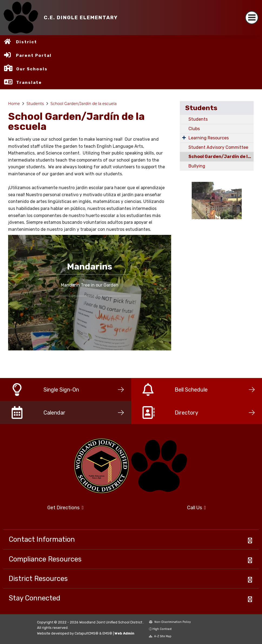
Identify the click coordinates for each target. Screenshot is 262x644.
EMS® (107, 633)
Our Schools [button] (32, 69)
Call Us (197, 508)
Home (14, 104)
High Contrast (162, 629)
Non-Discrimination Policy (170, 622)
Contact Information (42, 539)
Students (35, 104)
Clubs (194, 129)
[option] (90, 293)
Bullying (197, 166)
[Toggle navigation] (252, 18)
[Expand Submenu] (184, 137)
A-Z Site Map (160, 636)
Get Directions (65, 508)
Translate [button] (29, 83)
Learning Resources (209, 138)
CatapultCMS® (87, 633)
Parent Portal (34, 55)
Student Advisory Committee (218, 147)
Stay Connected (34, 598)
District (26, 42)
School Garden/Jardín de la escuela (84, 104)
